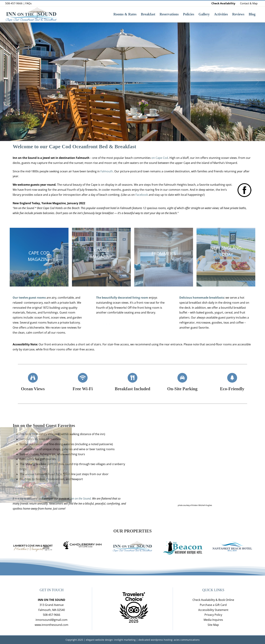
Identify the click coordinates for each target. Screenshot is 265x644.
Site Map (213, 625)
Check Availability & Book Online (213, 600)
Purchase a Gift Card (213, 605)
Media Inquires (213, 620)
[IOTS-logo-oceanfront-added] (132, 542)
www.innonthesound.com (52, 625)
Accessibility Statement (213, 610)
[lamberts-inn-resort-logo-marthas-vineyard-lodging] (33, 546)
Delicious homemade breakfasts (202, 298)
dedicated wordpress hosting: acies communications (169, 640)
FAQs (28, 3)
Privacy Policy (213, 615)
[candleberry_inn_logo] (83, 542)
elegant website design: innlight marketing (111, 640)
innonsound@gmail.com (52, 620)
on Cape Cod (160, 158)
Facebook (142, 195)
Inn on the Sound (80, 499)
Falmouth (107, 171)
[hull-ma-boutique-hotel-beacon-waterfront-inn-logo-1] (182, 542)
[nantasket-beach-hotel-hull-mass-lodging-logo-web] (232, 542)
